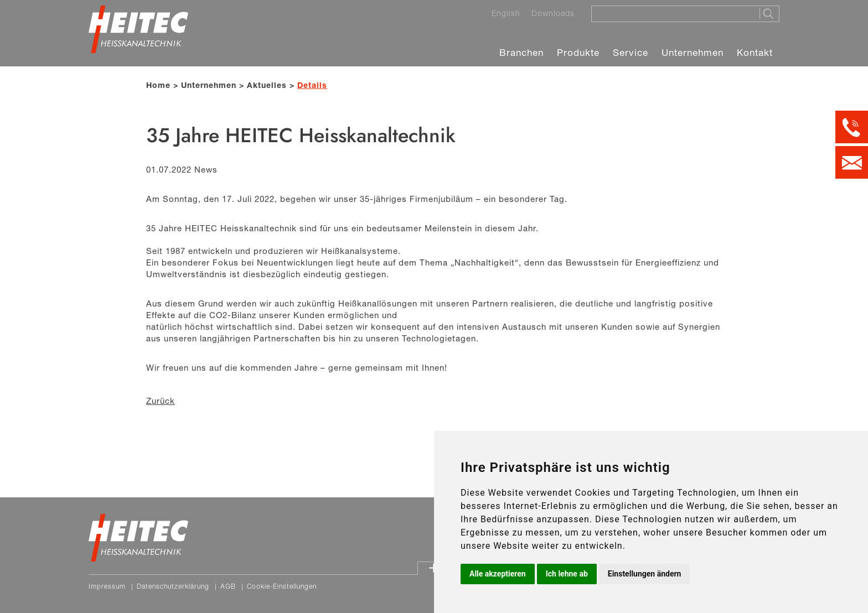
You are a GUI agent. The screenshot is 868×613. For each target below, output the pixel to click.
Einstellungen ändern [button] (645, 574)
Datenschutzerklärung (173, 586)
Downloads (553, 13)
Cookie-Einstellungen (282, 586)
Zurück (161, 401)
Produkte (578, 52)
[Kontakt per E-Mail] (852, 162)
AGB (228, 586)
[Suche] (672, 13)
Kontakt (755, 52)
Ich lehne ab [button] (567, 574)
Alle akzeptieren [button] (498, 574)
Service (631, 52)
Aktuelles (267, 85)
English (506, 13)
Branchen (521, 52)
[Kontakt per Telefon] (852, 127)
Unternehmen (693, 52)
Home (158, 85)
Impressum (107, 586)
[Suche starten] (769, 14)
